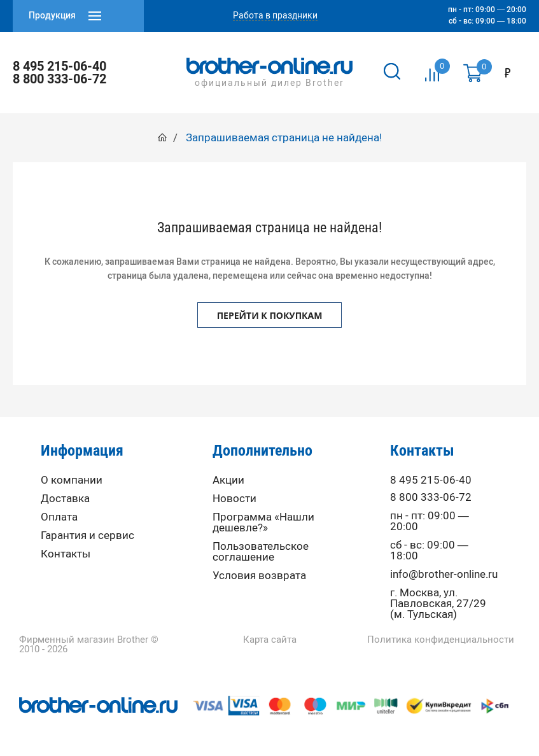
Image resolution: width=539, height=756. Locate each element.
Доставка (65, 499)
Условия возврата (259, 576)
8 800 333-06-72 (59, 79)
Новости (234, 499)
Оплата (59, 517)
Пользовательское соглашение (261, 552)
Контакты (66, 554)
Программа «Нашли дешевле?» (263, 522)
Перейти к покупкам (270, 315)
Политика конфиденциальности (441, 640)
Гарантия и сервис (87, 535)
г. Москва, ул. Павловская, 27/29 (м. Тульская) (438, 604)
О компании (72, 480)
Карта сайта (270, 640)
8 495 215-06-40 (59, 66)
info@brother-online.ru (444, 574)
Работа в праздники (275, 16)
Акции (228, 480)
